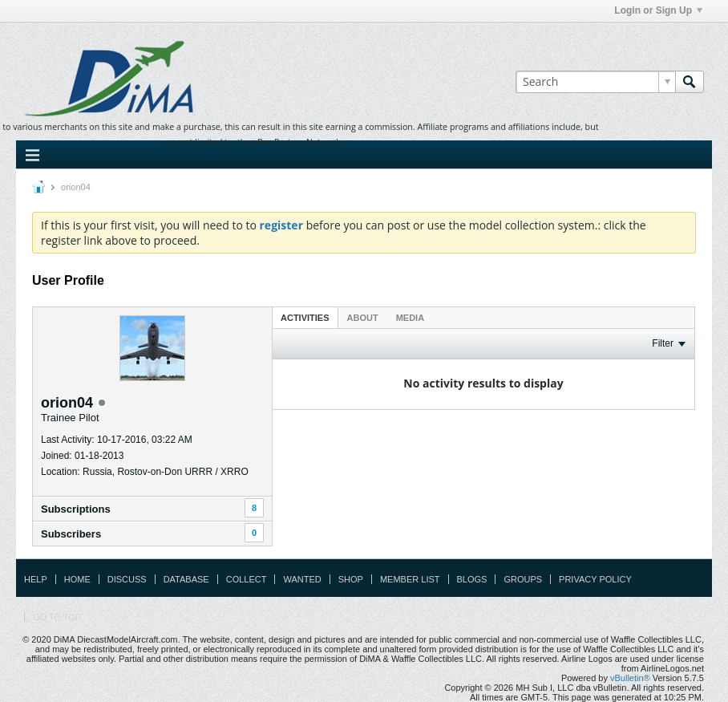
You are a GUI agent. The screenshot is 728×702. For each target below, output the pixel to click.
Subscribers (71, 534)
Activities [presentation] (305, 318)
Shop (351, 579)
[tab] (305, 317)
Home (77, 579)
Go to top (57, 617)
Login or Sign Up (658, 10)
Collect (247, 579)
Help (36, 579)
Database (186, 579)
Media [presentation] (410, 318)
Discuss (127, 579)
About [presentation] (363, 318)
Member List (410, 579)
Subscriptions (76, 509)
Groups (523, 579)
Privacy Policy (595, 579)
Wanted (302, 579)
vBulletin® (630, 678)
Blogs (472, 579)
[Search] (595, 82)
